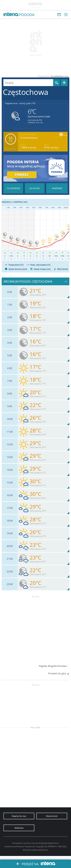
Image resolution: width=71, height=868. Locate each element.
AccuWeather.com (60, 76)
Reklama (19, 828)
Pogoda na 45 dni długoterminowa (35, 188)
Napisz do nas (19, 816)
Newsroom (52, 816)
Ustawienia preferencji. (14, 846)
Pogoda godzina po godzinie (13, 188)
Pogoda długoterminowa (53, 666)
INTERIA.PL (52, 846)
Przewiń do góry (57, 673)
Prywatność (30, 846)
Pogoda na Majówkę (57, 188)
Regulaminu (53, 843)
